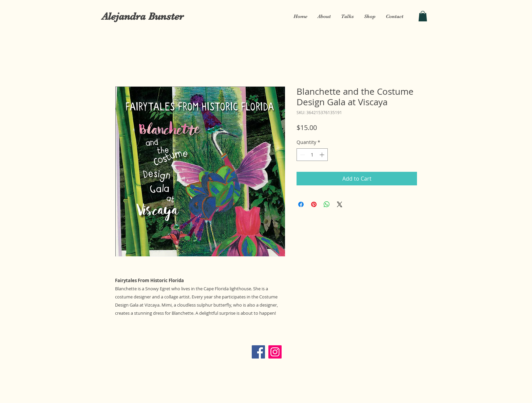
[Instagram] (275, 352)
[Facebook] (258, 352)
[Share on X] (340, 204)
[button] (423, 16)
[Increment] (322, 155)
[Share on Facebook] (301, 204)
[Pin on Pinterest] (314, 204)
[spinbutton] (312, 155)
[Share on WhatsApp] (327, 204)
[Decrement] (302, 155)
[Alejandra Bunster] (142, 16)
